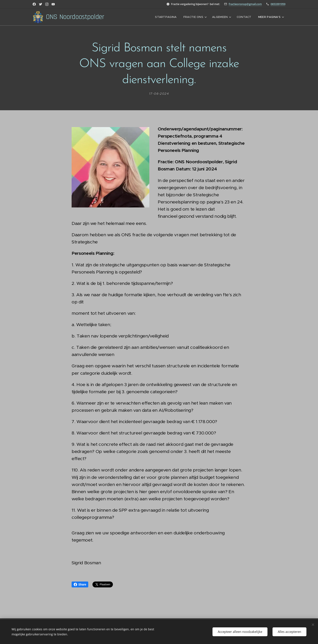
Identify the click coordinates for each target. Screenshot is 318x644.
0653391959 (278, 4)
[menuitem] (169, 17)
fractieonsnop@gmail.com (245, 4)
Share (80, 584)
